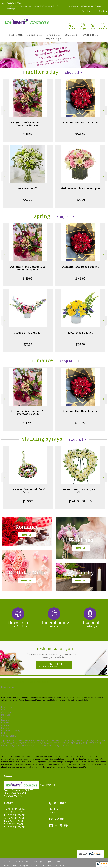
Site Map (60, 866)
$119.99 (28, 134)
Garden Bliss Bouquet (28, 333)
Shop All (72, 73)
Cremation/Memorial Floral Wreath (28, 491)
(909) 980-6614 (13, 3)
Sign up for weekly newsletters (54, 665)
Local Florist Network (44, 866)
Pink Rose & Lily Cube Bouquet (80, 188)
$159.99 (28, 501)
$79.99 (80, 200)
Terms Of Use (10, 866)
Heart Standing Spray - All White (80, 491)
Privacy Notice (25, 866)
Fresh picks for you (54, 652)
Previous (4, 110)
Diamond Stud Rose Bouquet (80, 122)
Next (104, 110)
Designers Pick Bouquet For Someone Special (28, 124)
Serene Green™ (28, 188)
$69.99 (28, 200)
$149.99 (80, 134)
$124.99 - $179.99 (80, 501)
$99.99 (80, 344)
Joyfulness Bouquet (80, 333)
